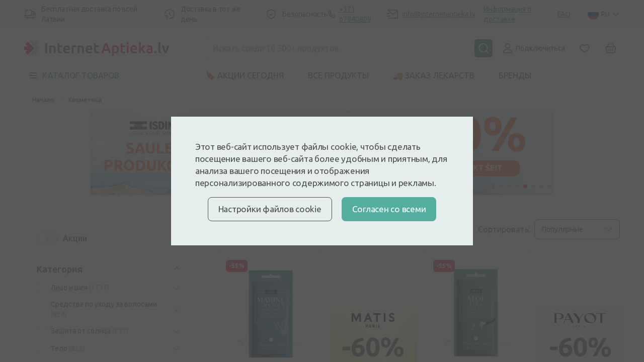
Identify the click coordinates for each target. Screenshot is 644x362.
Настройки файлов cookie (270, 209)
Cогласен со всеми (389, 209)
